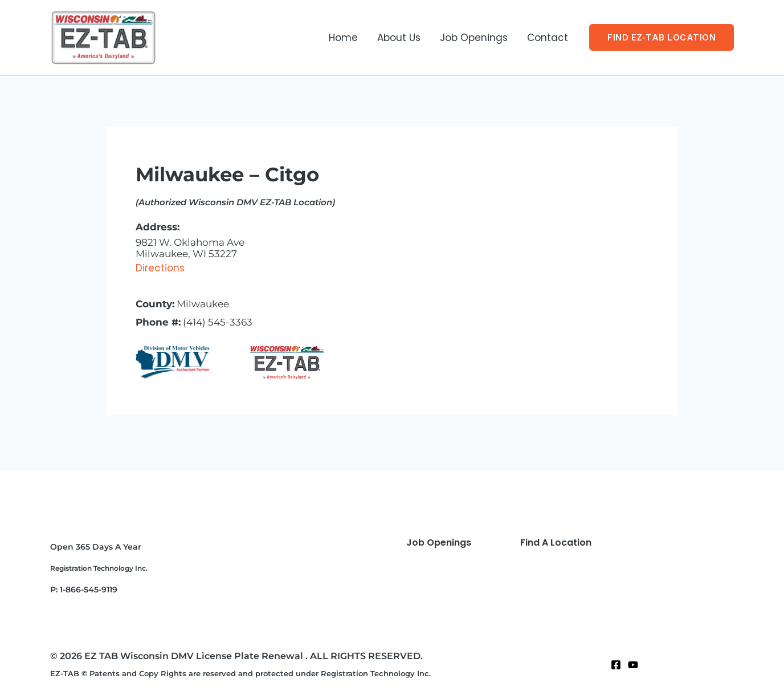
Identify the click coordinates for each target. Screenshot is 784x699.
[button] (661, 37)
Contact (548, 38)
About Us (399, 38)
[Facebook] (616, 665)
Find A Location (556, 542)
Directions (160, 268)
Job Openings (474, 38)
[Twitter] (633, 665)
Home (343, 38)
